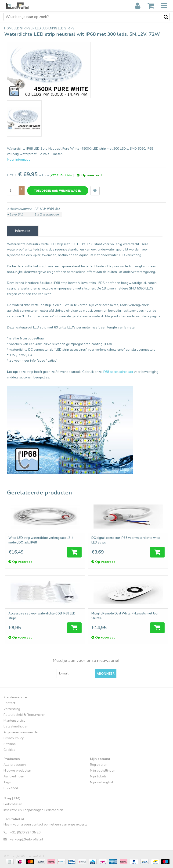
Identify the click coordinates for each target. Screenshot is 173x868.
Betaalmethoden (16, 726)
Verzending (12, 709)
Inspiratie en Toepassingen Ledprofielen (33, 810)
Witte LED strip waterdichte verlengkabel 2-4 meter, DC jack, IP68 (41, 540)
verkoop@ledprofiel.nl (27, 839)
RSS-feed (11, 788)
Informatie (23, 231)
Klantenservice (14, 721)
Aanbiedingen (14, 776)
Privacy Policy (14, 738)
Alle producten (15, 765)
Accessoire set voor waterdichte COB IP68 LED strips (42, 616)
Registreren (99, 765)
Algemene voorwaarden (22, 732)
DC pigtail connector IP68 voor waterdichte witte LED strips (126, 540)
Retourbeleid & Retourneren (25, 715)
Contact (9, 703)
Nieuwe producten (17, 771)
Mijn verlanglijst (102, 782)
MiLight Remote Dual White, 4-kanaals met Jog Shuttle (124, 616)
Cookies (9, 750)
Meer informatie (19, 160)
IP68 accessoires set (118, 372)
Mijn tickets (98, 776)
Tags (7, 782)
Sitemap (10, 744)
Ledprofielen (13, 804)
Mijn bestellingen (103, 771)
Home (9, 28)
